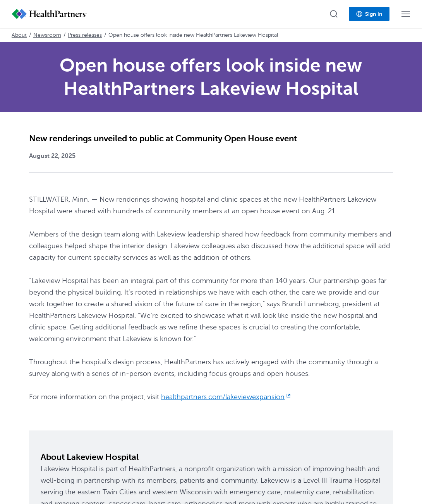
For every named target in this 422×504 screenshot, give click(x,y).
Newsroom (47, 35)
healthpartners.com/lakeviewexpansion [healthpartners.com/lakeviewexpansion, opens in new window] (226, 397)
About (19, 35)
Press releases (85, 35)
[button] (334, 14)
